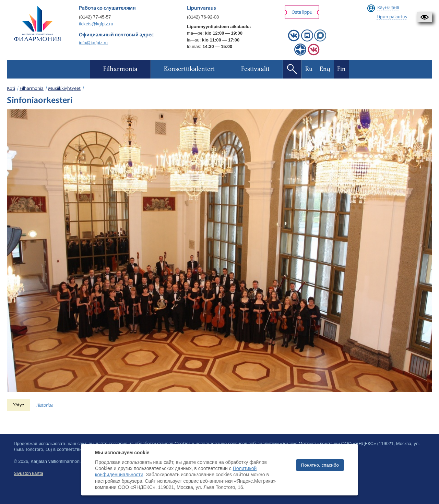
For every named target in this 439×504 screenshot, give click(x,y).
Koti (11, 89)
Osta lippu (302, 13)
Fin (341, 69)
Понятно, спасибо (320, 465)
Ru (309, 69)
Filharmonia (32, 89)
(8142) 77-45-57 (95, 17)
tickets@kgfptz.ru (96, 24)
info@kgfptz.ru (93, 43)
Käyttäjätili (388, 8)
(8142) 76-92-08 (203, 17)
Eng (325, 69)
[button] (424, 17)
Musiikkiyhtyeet (64, 89)
